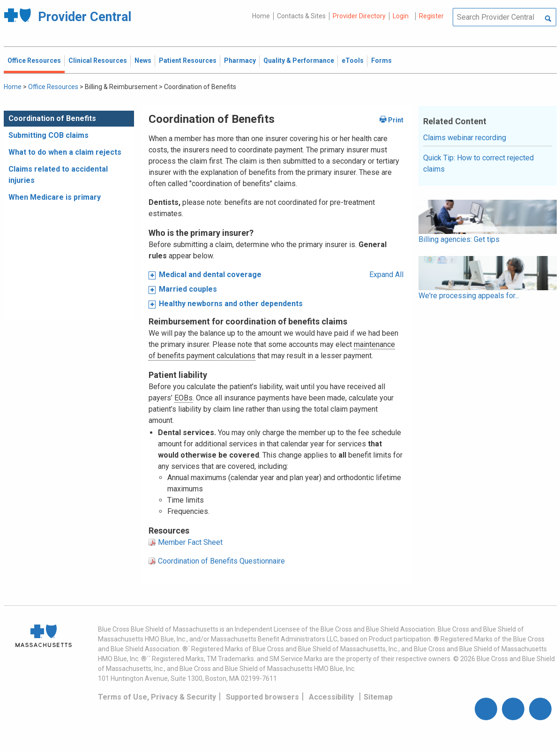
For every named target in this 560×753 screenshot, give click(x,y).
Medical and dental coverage (210, 275)
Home (261, 16)
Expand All (386, 275)
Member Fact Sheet (190, 542)
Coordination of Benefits (52, 118)
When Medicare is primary (55, 197)
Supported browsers (262, 697)
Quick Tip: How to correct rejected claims (478, 163)
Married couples (188, 289)
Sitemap (378, 697)
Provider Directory (359, 16)
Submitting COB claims (49, 135)
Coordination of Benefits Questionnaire (221, 561)
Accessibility (331, 697)
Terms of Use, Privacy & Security (157, 697)
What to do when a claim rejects (65, 152)
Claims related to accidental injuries (58, 175)
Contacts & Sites (301, 16)
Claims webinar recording (465, 138)
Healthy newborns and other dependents (231, 304)
